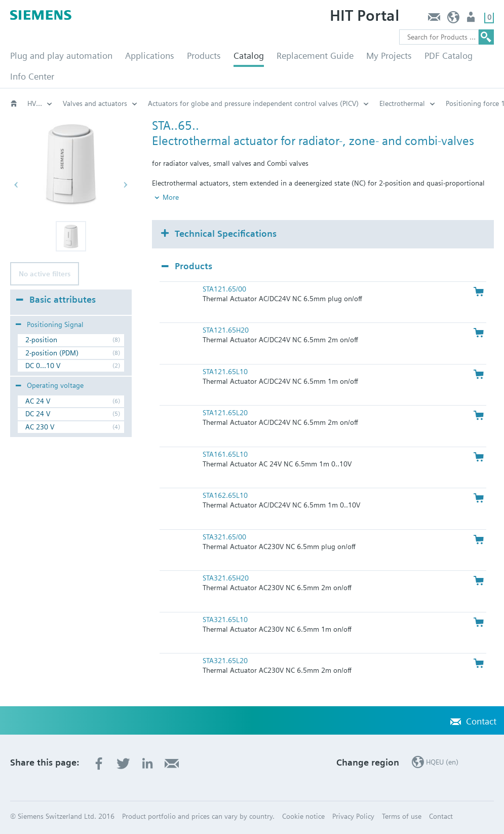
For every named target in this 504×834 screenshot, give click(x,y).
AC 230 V (40, 427)
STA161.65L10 (225, 454)
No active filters (45, 274)
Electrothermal (86, 103)
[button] (71, 236)
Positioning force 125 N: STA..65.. (182, 103)
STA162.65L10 (225, 495)
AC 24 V (38, 401)
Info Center (32, 76)
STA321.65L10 (225, 620)
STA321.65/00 (224, 537)
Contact (434, 20)
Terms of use (402, 816)
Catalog (249, 56)
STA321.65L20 (225, 661)
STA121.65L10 (225, 372)
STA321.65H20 (226, 578)
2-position (41, 340)
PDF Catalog (449, 56)
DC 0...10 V (43, 366)
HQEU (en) (454, 20)
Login (472, 20)
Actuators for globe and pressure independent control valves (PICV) (40, 103)
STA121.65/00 (224, 289)
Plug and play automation (61, 56)
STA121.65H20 (226, 330)
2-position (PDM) (52, 353)
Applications (150, 56)
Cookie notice (303, 816)
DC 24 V (38, 414)
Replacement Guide (315, 56)
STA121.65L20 (225, 413)
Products (204, 56)
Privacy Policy (353, 816)
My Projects (389, 56)
